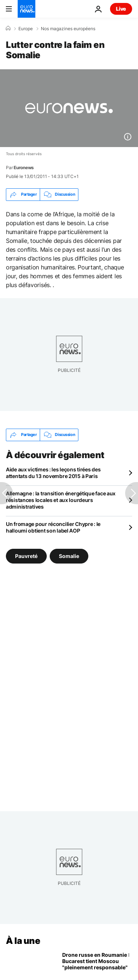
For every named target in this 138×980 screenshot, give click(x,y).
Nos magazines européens (68, 29)
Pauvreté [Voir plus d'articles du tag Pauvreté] (26, 556)
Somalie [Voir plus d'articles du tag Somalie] (69, 556)
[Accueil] (8, 28)
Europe (26, 29)
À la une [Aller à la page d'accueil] (23, 941)
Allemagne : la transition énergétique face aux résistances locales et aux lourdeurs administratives (61, 500)
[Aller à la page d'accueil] (26, 9)
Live (121, 9)
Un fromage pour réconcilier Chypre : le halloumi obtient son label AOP (53, 527)
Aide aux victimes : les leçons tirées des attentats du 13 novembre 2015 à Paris (53, 473)
